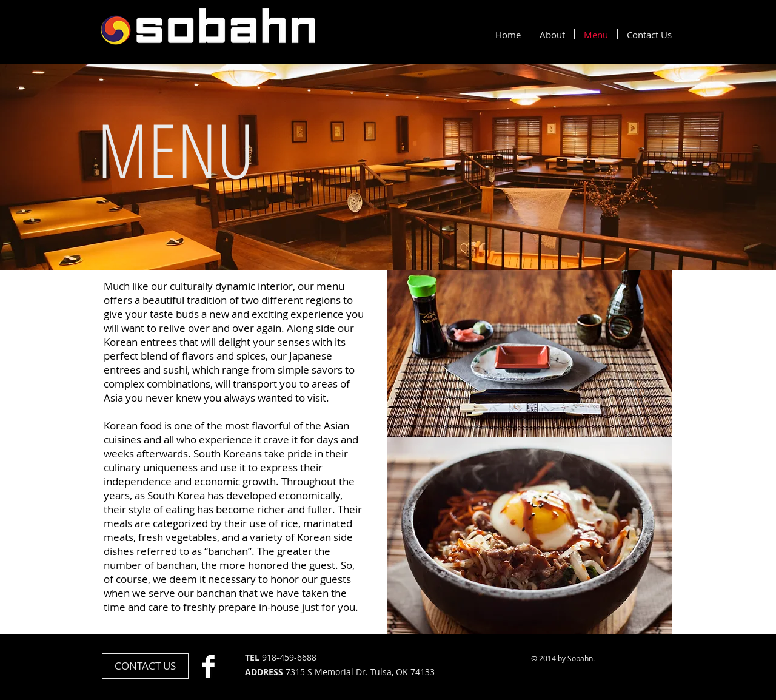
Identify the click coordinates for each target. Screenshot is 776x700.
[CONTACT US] (145, 666)
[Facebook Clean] (208, 666)
